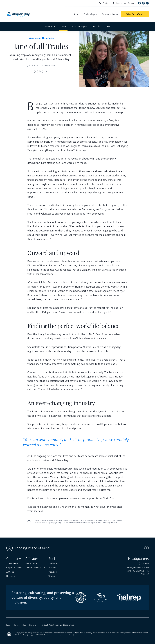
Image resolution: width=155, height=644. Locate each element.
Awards (96, 26)
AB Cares (10, 572)
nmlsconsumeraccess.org (53, 635)
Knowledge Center (110, 14)
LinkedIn (52, 568)
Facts (80, 26)
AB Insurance (31, 563)
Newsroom (50, 26)
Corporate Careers (14, 568)
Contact (104, 3)
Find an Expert (90, 14)
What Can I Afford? (135, 14)
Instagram (53, 572)
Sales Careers (12, 563)
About (76, 14)
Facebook (53, 563)
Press (108, 26)
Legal (9, 625)
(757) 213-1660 (142, 563)
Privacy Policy (20, 625)
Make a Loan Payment (124, 3)
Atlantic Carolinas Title (35, 568)
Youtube (52, 576)
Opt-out (33, 625)
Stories (63, 26)
